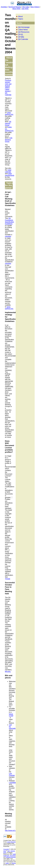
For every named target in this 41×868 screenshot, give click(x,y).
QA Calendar (23, 39)
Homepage (24, 27)
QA (20, 34)
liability (15, 854)
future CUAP (11, 715)
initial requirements (10, 174)
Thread (7, 579)
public (7, 863)
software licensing (11, 857)
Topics (21, 19)
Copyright (6, 849)
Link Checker (12, 774)
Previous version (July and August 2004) (8, 84)
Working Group (9, 140)
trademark (6, 856)
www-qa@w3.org (9, 114)
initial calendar (8, 171)
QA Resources (24, 32)
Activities (4, 7)
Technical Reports (15, 7)
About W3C (16, 9)
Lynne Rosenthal (12, 842)
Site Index (26, 7)
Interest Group (8, 123)
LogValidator (13, 783)
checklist (8, 236)
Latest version (8, 90)
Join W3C (25, 9)
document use (14, 856)
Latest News (23, 30)
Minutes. (8, 672)
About (20, 16)
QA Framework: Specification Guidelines (9, 221)
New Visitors (35, 7)
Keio (5, 853)
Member (14, 863)
